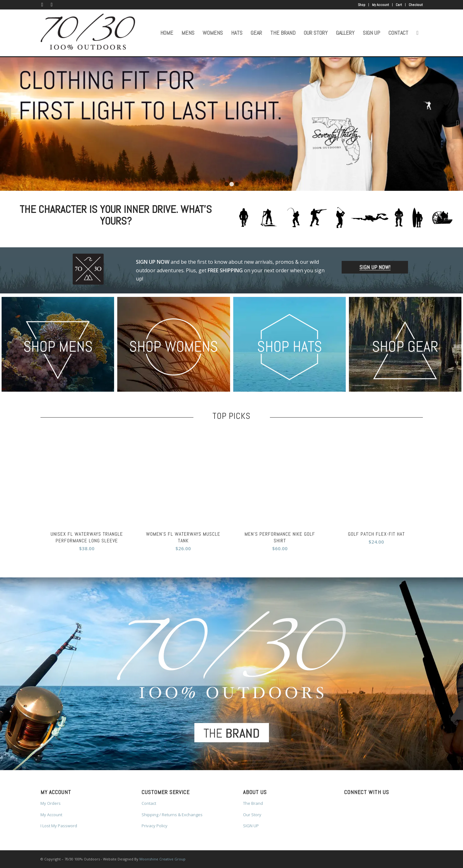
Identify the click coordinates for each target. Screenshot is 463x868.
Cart (399, 5)
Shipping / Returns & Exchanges (172, 815)
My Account (381, 5)
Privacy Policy (155, 826)
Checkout (416, 5)
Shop (362, 5)
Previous (6, 123)
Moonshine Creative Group (162, 859)
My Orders (51, 803)
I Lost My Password (59, 826)
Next (457, 123)
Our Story (252, 815)
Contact (149, 803)
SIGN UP (251, 826)
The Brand (253, 803)
